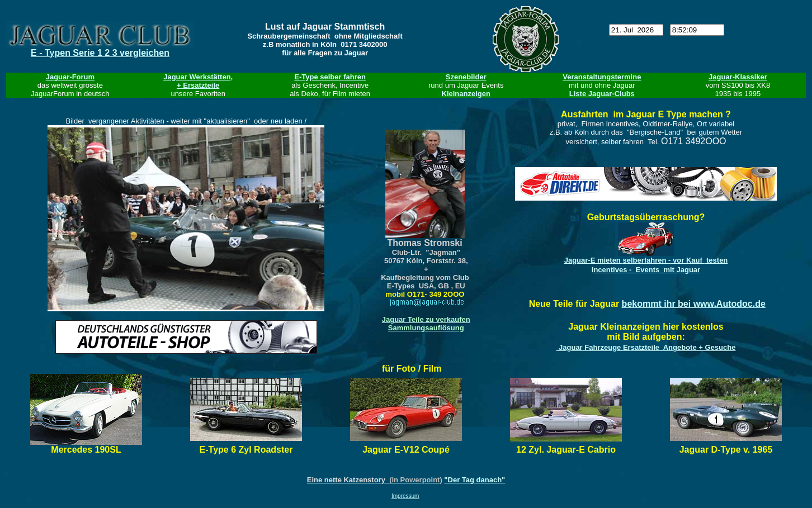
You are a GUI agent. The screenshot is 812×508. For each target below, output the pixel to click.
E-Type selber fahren (330, 77)
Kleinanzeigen (466, 94)
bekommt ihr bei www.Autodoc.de (694, 304)
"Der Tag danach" (475, 480)
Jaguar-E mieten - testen (646, 260)
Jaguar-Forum (70, 77)
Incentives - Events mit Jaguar (646, 270)
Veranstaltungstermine (602, 77)
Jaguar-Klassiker (738, 77)
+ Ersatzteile (198, 85)
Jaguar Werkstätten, (198, 77)
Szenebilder (466, 77)
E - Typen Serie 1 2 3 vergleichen (100, 53)
